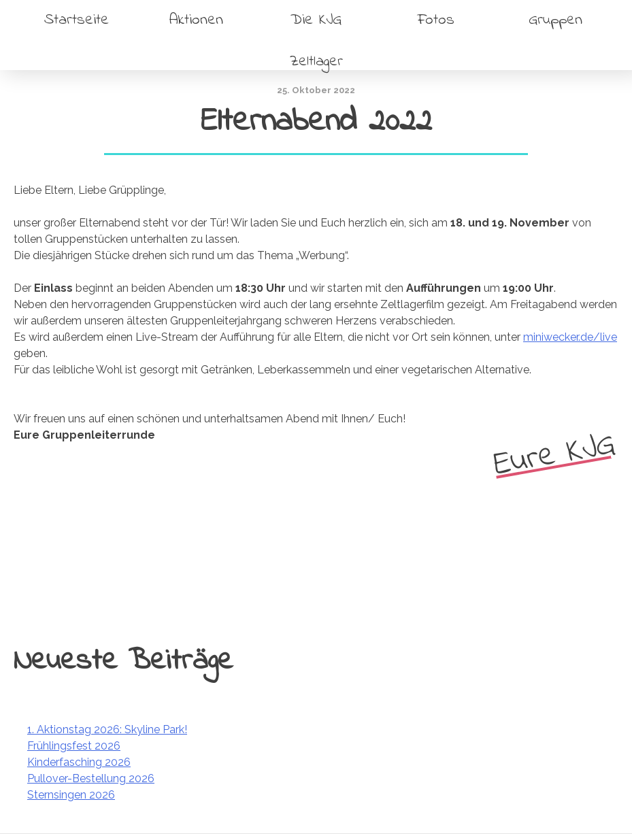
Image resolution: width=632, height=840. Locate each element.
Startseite (77, 20)
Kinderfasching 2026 (79, 762)
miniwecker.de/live (570, 337)
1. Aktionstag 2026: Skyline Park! (107, 729)
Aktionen (196, 20)
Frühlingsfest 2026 (74, 746)
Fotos (436, 20)
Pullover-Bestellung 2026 (91, 778)
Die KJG (316, 20)
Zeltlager (316, 62)
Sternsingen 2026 (71, 795)
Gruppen (555, 20)
